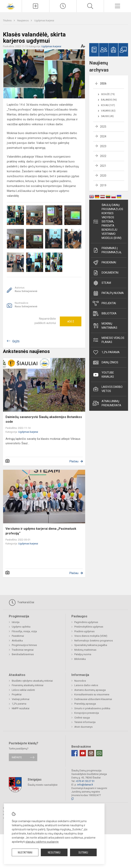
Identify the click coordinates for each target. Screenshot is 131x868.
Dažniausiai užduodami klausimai (93, 699)
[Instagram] (91, 753)
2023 (103, 146)
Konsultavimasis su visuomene (92, 694)
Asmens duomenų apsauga (90, 690)
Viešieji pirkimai (21, 699)
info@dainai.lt (85, 785)
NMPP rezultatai (21, 708)
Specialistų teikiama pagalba (91, 645)
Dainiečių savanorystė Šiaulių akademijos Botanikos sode (44, 419)
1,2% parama (106, 352)
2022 (103, 156)
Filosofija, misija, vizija (24, 631)
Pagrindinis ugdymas (86, 622)
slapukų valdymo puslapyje (42, 842)
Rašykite (17, 757)
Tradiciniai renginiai (23, 650)
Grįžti (16, 341)
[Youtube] (83, 753)
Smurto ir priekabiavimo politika (92, 708)
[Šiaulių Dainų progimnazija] (11, 6)
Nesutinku (54, 853)
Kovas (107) (108, 105)
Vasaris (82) (108, 111)
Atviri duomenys (83, 727)
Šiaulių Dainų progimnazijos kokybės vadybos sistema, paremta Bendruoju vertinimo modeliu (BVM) (108, 221)
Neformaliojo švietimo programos (94, 641)
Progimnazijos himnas (24, 645)
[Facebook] (75, 753)
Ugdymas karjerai (44, 20)
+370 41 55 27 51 (85, 781)
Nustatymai (25, 853)
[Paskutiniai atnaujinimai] (63, 6)
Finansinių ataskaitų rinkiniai (28, 685)
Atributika (17, 641)
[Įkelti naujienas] (35, 6)
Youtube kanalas (103, 375)
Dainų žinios (106, 363)
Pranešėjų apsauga (85, 704)
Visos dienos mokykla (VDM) (91, 636)
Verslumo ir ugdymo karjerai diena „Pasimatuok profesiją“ (41, 531)
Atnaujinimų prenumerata (107, 403)
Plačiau (74, 461)
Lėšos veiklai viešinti (23, 690)
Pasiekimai (104, 263)
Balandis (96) (109, 100)
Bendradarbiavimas (23, 654)
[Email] (99, 753)
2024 (103, 136)
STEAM (102, 283)
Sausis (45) (107, 116)
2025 (103, 127)
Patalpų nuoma (108, 293)
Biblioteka (105, 314)
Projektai (104, 303)
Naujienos (23, 20)
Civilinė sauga (82, 718)
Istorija (16, 622)
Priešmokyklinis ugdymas (89, 627)
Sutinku (83, 853)
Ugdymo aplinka (21, 627)
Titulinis (8, 20)
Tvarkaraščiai (21, 602)
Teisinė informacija (85, 722)
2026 (103, 83)
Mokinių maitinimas (105, 326)
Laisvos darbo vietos (108, 389)
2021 (103, 166)
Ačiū (71, 321)
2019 (103, 185)
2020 (103, 176)
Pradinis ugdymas (84, 631)
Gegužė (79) (108, 94)
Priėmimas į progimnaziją (107, 250)
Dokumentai (106, 273)
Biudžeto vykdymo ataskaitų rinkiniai (32, 681)
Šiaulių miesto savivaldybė (43, 785)
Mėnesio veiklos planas (109, 340)
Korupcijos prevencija (87, 713)
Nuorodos (80, 681)
